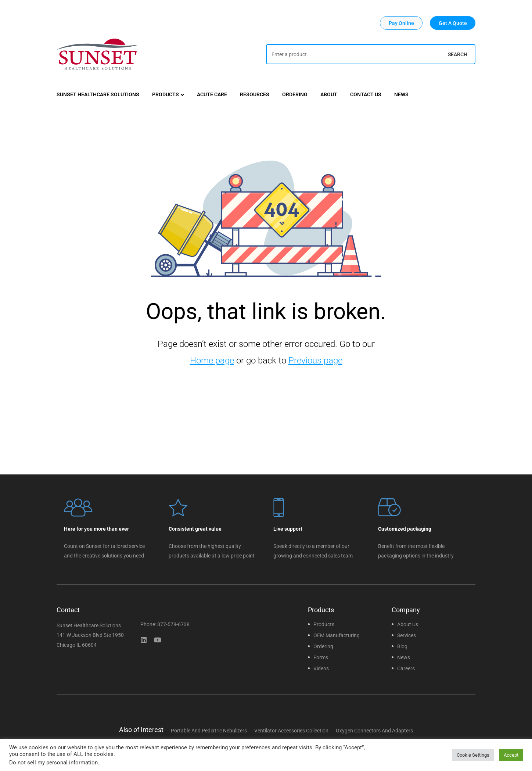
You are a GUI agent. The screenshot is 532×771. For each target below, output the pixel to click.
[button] (401, 23)
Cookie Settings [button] (473, 755)
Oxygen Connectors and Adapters (374, 731)
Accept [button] (511, 755)
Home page (212, 361)
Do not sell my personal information (53, 763)
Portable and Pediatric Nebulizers (209, 731)
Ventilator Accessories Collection (291, 731)
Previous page (315, 361)
